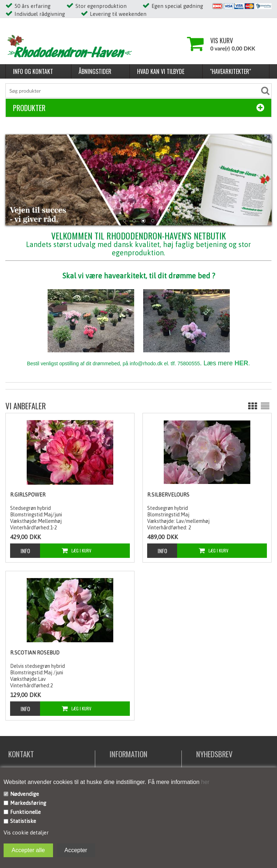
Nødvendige (25, 794)
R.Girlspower (28, 495)
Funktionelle (25, 812)
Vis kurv (222, 40)
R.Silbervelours (168, 495)
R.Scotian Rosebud (35, 653)
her (205, 782)
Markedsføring (28, 803)
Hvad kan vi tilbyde (161, 71)
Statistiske (23, 821)
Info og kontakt (33, 71)
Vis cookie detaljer (26, 832)
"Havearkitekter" (230, 71)
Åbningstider (95, 71)
